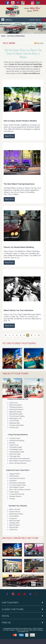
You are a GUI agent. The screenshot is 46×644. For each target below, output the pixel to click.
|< (6, 335)
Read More (9, 136)
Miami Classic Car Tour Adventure (19, 310)
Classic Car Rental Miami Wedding (19, 247)
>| (39, 335)
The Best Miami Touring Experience (19, 184)
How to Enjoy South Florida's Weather (20, 121)
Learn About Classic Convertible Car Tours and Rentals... (23, 33)
